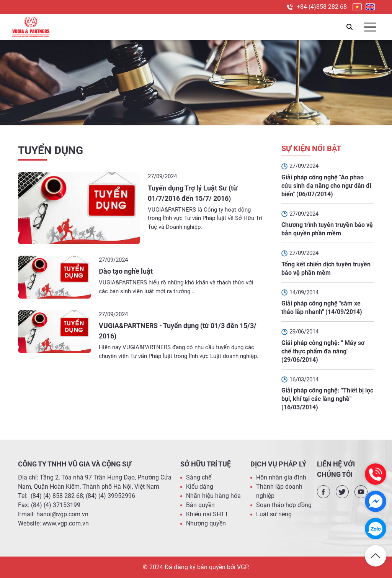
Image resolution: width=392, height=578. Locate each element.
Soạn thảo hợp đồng (284, 505)
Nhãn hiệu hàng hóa (213, 496)
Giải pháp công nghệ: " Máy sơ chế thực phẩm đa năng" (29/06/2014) (323, 351)
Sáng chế (199, 477)
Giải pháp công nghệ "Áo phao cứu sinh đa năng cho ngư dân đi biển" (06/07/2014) (326, 186)
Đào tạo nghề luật (126, 271)
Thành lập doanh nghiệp (279, 491)
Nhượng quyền (206, 523)
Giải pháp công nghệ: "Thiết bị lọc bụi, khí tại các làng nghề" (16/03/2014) (327, 399)
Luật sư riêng (274, 514)
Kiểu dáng (200, 487)
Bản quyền (200, 505)
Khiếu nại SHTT (207, 514)
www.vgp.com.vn (66, 523)
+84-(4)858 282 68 (322, 7)
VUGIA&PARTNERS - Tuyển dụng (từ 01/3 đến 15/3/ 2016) (178, 331)
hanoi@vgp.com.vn (62, 514)
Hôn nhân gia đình (281, 477)
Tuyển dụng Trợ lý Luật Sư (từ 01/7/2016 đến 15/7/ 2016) (193, 193)
